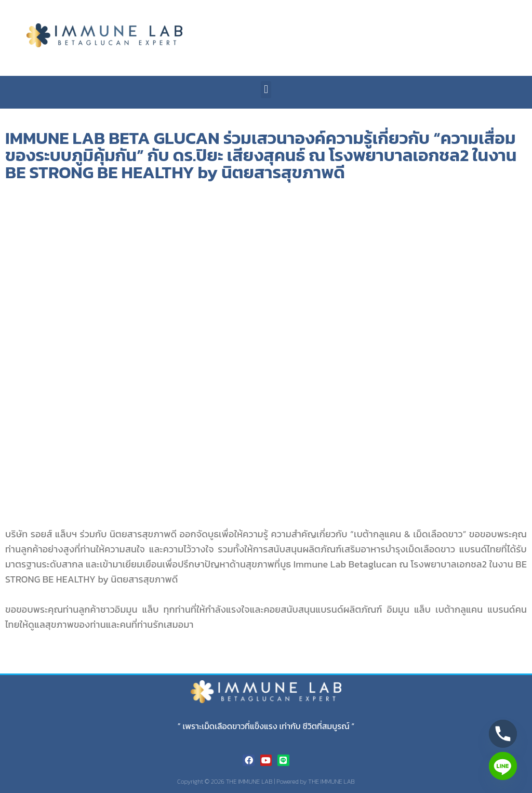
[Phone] (503, 734)
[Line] (503, 766)
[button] (266, 90)
